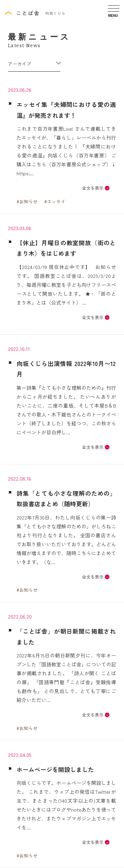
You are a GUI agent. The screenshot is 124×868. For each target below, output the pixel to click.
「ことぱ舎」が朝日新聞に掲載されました (66, 636)
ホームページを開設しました (55, 769)
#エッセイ (55, 201)
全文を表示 (93, 188)
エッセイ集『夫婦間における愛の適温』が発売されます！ (66, 110)
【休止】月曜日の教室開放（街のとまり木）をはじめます (66, 248)
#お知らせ (27, 201)
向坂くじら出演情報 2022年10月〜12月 (66, 369)
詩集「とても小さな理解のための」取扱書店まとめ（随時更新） (66, 498)
